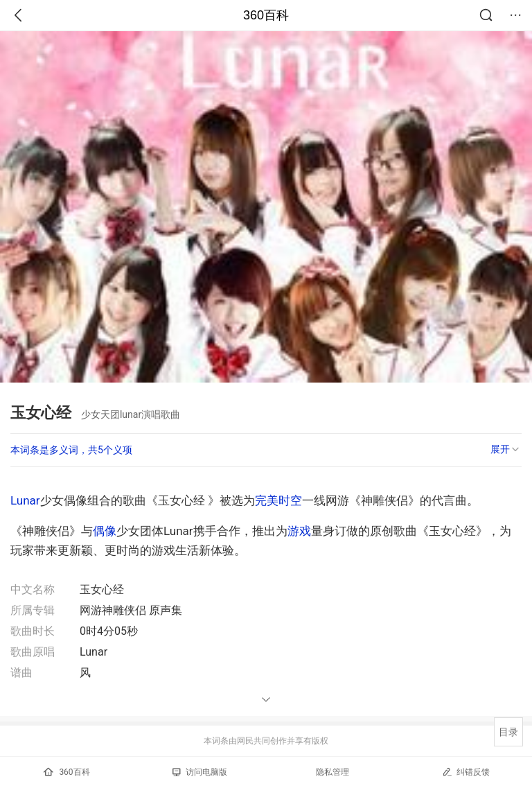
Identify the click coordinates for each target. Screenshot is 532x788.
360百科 (266, 15)
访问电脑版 (200, 772)
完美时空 (278, 500)
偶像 (105, 531)
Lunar (25, 500)
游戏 (299, 531)
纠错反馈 (466, 772)
